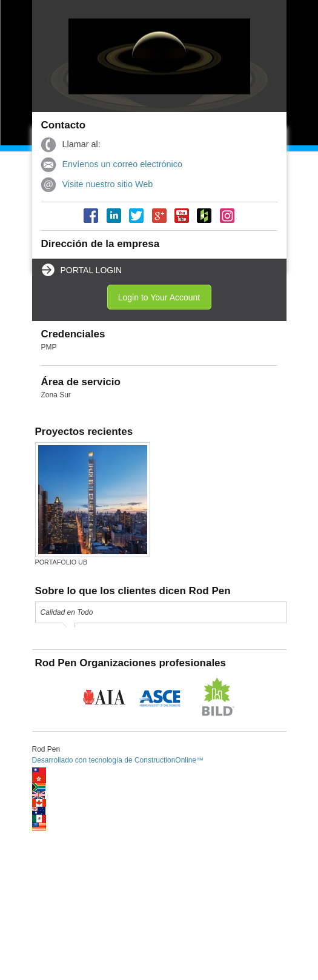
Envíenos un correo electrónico (122, 164)
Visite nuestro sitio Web (108, 184)
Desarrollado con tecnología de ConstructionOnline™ (118, 760)
